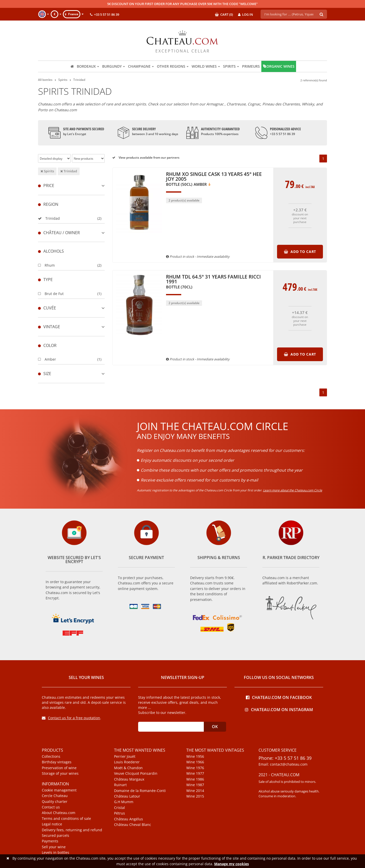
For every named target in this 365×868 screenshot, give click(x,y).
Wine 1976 (195, 768)
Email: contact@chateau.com (283, 764)
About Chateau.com (59, 813)
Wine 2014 (195, 791)
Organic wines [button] (279, 66)
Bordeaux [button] (88, 66)
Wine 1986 (195, 779)
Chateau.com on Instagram (279, 709)
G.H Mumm (124, 802)
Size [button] (71, 374)
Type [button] (45, 280)
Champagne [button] (141, 66)
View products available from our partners (146, 158)
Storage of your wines (60, 773)
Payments (50, 841)
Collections (51, 756)
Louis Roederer (127, 762)
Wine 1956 (195, 756)
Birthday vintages (57, 762)
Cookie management (59, 790)
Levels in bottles (56, 853)
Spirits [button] (231, 66)
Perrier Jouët (125, 756)
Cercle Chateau (55, 796)
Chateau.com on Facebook (279, 697)
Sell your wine (54, 847)
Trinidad (69, 171)
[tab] (71, 186)
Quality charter (55, 802)
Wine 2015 (195, 796)
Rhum (46, 265)
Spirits (47, 171)
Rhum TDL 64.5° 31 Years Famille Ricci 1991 (213, 282)
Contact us (51, 807)
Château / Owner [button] (71, 233)
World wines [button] (206, 66)
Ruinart (120, 785)
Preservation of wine (59, 768)
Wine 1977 (195, 773)
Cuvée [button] (71, 308)
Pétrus (120, 813)
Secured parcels (56, 836)
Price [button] (71, 186)
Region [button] (48, 204)
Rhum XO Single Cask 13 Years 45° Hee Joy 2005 (214, 179)
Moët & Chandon (128, 768)
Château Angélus (129, 819)
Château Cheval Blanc (133, 825)
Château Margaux (129, 779)
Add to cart (300, 252)
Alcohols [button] (51, 251)
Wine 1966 (195, 762)
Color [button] (47, 345)
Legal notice (52, 824)
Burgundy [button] (114, 66)
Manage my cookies (232, 864)
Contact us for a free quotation (71, 718)
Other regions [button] (173, 66)
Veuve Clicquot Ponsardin (136, 773)
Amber (47, 359)
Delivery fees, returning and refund (72, 830)
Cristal (120, 808)
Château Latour (127, 796)
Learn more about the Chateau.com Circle (293, 490)
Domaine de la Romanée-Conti (140, 791)
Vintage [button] (71, 327)
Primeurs (251, 66)
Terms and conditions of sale (66, 819)
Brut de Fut (51, 294)
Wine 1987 (195, 785)
